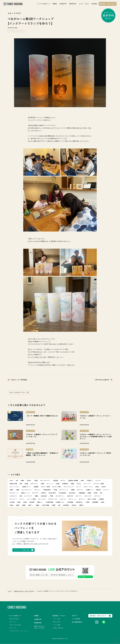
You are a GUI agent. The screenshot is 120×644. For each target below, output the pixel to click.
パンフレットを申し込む (22, 550)
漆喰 (43, 484)
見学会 (44, 493)
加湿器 (56, 481)
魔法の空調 (14, 484)
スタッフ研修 (46, 487)
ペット (79, 487)
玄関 (58, 484)
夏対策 (32, 502)
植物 (37, 496)
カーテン (79, 496)
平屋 (52, 496)
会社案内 (94, 4)
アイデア (36, 493)
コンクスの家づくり (44, 4)
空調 (27, 484)
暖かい (31, 505)
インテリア (29, 496)
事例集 (55, 4)
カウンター (35, 484)
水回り (104, 487)
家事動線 (96, 502)
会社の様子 (53, 493)
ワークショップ (13, 31)
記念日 (75, 505)
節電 (73, 490)
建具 (73, 484)
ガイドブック (13, 628)
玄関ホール (90, 490)
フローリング (89, 487)
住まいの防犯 (92, 499)
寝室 (18, 490)
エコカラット (60, 496)
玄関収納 (65, 484)
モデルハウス (108, 15)
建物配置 (82, 493)
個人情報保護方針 (77, 622)
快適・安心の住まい (15, 619)
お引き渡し (73, 493)
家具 (103, 502)
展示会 (99, 490)
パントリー (88, 484)
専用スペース (26, 493)
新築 (24, 505)
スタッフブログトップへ (17, 392)
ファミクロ (43, 499)
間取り (82, 505)
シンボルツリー (27, 490)
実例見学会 (73, 4)
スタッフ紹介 (57, 487)
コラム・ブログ (84, 4)
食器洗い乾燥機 (73, 481)
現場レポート (27, 487)
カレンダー (89, 496)
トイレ (22, 499)
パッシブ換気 (32, 499)
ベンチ (98, 481)
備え (83, 481)
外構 (56, 490)
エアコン (81, 490)
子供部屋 (71, 502)
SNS (12, 481)
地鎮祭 (36, 487)
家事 (88, 502)
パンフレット (64, 490)
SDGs (79, 484)
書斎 (38, 505)
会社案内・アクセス (59, 616)
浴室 (97, 487)
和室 (25, 502)
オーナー (22, 31)
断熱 (18, 505)
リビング (63, 499)
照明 (54, 505)
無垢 (23, 481)
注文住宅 (44, 496)
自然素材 (66, 505)
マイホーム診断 (99, 484)
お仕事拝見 (63, 493)
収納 (19, 502)
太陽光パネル (60, 502)
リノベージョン (15, 487)
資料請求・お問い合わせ (108, 4)
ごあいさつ (14, 496)
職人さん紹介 (57, 622)
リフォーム (73, 499)
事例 (12, 490)
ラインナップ (13, 622)
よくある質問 (76, 619)
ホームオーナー (46, 481)
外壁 (96, 493)
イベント (107, 490)
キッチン (98, 496)
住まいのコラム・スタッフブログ (24, 591)
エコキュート (14, 493)
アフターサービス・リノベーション (19, 631)
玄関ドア (90, 481)
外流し (30, 481)
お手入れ (71, 496)
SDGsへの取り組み (58, 628)
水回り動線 (46, 505)
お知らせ (75, 616)
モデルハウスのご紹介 (15, 625)
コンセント (14, 499)
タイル (63, 481)
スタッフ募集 (57, 625)
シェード (50, 484)
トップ (10, 591)
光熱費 (102, 499)
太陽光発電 (50, 502)
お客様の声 (63, 4)
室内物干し (80, 502)
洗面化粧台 (47, 490)
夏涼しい (40, 502)
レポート (82, 499)
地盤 (90, 493)
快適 (12, 505)
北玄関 (12, 502)
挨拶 (37, 481)
